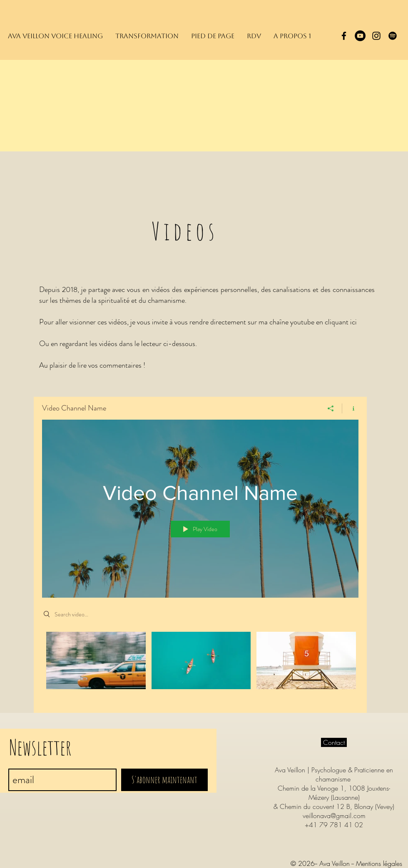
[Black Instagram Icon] (376, 36)
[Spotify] (393, 36)
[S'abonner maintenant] (164, 780)
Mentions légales (379, 863)
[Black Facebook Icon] (344, 36)
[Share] (331, 408)
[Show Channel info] (350, 408)
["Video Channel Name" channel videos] (200, 666)
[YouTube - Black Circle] (360, 36)
